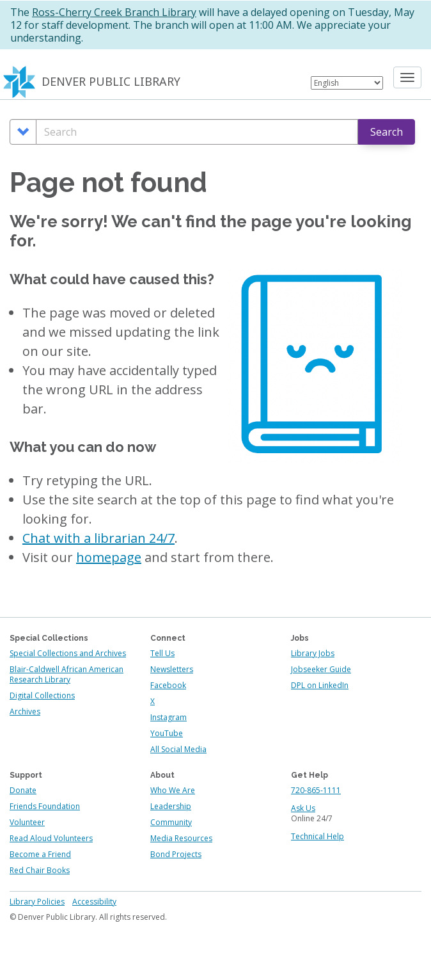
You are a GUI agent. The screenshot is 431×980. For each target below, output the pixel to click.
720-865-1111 (316, 790)
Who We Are (173, 790)
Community (171, 822)
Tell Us (162, 653)
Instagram (168, 717)
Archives (25, 711)
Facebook (168, 685)
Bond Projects (176, 854)
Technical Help (317, 836)
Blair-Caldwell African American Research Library (67, 674)
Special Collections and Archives (68, 653)
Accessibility (94, 902)
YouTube (167, 733)
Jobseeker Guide (321, 669)
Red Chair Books (40, 870)
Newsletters (172, 669)
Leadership (171, 806)
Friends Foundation (45, 806)
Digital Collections (42, 695)
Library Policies (37, 902)
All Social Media (178, 749)
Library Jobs (313, 653)
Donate (23, 790)
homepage (109, 557)
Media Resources (181, 838)
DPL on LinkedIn (320, 685)
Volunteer (27, 822)
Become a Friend (40, 854)
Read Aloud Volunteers (51, 838)
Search (387, 132)
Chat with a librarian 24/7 (98, 538)
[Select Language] (347, 83)
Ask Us (303, 808)
